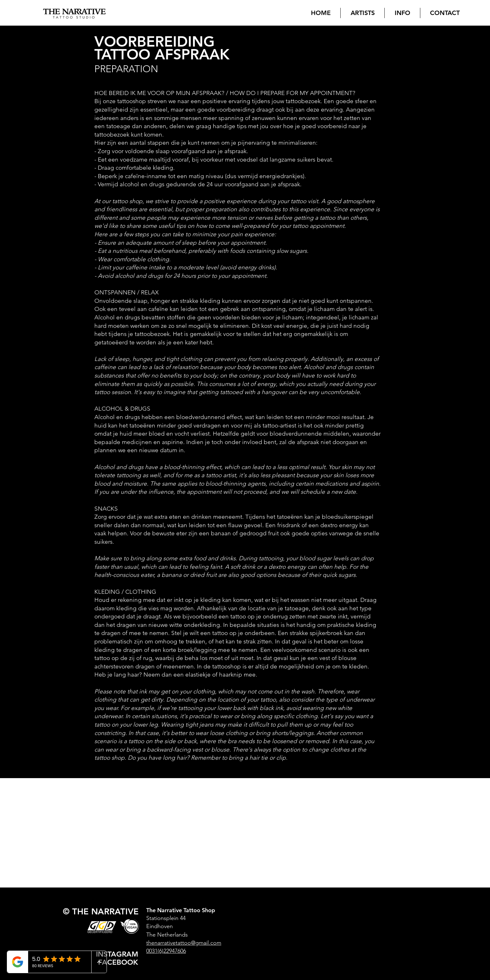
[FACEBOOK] (120, 962)
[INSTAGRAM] (117, 954)
